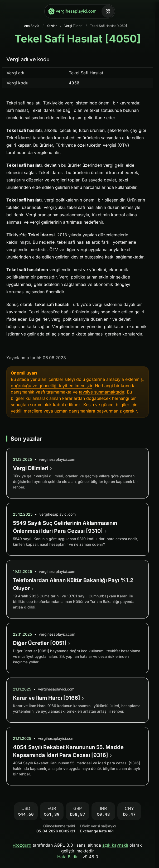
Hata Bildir (68, 857)
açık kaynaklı (115, 845)
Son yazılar (26, 439)
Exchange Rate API (97, 831)
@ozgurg (22, 845)
